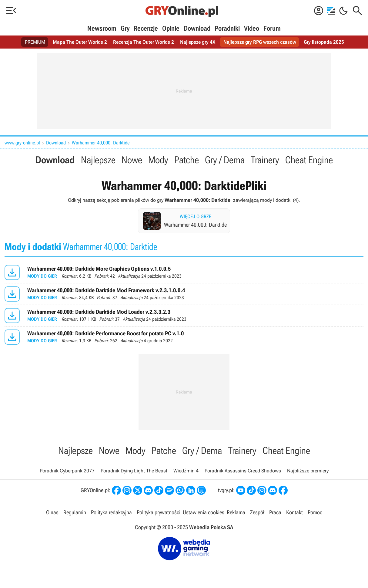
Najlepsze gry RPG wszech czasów (260, 42)
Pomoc (315, 512)
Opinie (171, 28)
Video (252, 28)
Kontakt (294, 512)
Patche (187, 160)
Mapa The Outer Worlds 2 (80, 42)
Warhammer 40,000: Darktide (101, 143)
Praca (275, 512)
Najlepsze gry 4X (198, 42)
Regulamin (75, 512)
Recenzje (146, 28)
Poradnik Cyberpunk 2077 (67, 471)
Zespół (257, 512)
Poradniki (227, 28)
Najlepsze (98, 160)
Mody (158, 160)
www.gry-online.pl (22, 143)
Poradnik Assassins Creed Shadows (243, 471)
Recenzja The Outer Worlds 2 (144, 42)
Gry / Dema (225, 160)
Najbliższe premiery (308, 471)
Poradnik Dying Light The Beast (134, 471)
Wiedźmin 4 (186, 471)
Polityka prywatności (159, 512)
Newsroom (102, 28)
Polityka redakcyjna (111, 512)
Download (197, 28)
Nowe (132, 160)
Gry (125, 28)
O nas (52, 512)
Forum (272, 28)
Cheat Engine (309, 160)
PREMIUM (35, 42)
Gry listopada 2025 (324, 42)
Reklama (236, 512)
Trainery (265, 160)
